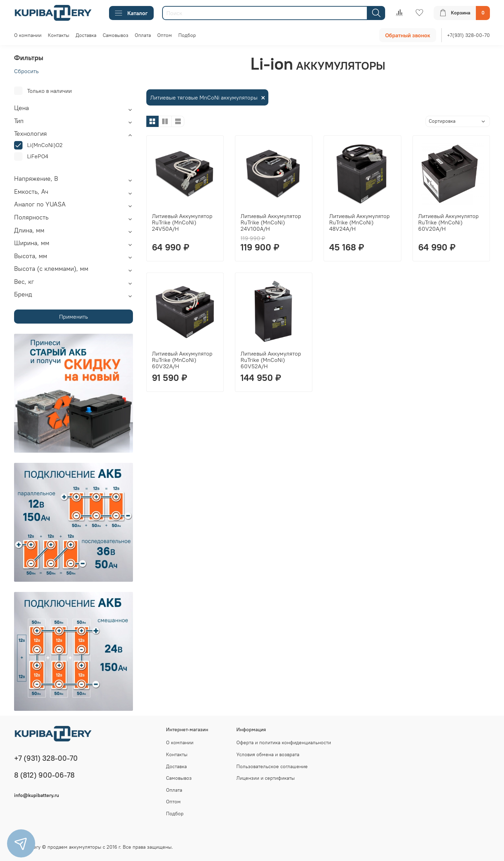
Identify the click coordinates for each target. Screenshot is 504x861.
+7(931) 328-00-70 (468, 35)
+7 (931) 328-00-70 (46, 758)
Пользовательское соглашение (272, 766)
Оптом (165, 35)
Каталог (131, 13)
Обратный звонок (408, 35)
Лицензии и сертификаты (266, 778)
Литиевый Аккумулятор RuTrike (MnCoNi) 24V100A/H (271, 222)
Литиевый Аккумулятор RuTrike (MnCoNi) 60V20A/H (448, 222)
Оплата (143, 35)
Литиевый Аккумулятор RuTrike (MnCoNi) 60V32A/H (182, 360)
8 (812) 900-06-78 (44, 775)
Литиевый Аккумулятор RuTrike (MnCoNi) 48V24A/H (359, 222)
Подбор (187, 35)
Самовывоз (116, 35)
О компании (28, 35)
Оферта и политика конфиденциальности (284, 742)
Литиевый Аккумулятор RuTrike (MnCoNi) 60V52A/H (271, 360)
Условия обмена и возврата (268, 754)
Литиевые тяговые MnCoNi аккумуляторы (204, 97)
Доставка (86, 35)
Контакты (59, 35)
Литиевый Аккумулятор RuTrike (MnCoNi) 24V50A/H (182, 222)
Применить (74, 317)
